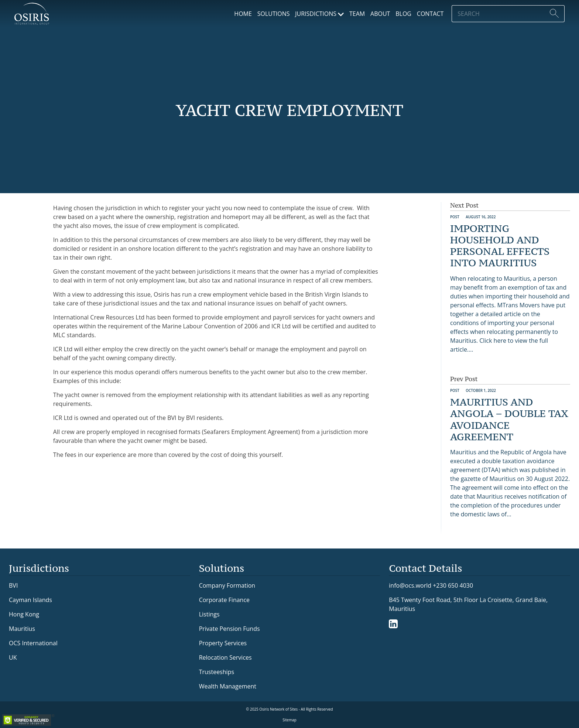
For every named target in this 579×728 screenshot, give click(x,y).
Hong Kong (24, 614)
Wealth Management (228, 686)
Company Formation (227, 585)
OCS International (33, 643)
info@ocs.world (410, 586)
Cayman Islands (30, 600)
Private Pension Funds (229, 629)
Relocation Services (225, 657)
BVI (13, 585)
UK (13, 657)
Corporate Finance (224, 600)
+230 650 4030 (453, 585)
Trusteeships (217, 672)
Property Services (223, 643)
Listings (209, 614)
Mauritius (22, 629)
